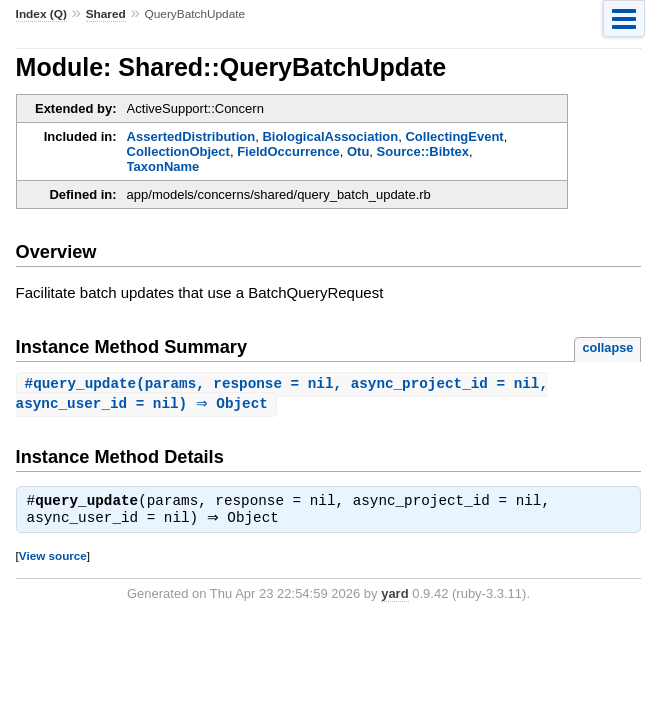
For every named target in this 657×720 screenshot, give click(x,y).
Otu (358, 151)
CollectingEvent (454, 136)
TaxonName (163, 166)
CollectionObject (178, 151)
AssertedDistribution (191, 136)
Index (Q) (41, 14)
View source (53, 559)
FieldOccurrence (288, 151)
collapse (607, 347)
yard (394, 597)
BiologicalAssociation (330, 136)
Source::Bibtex (423, 151)
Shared (106, 14)
